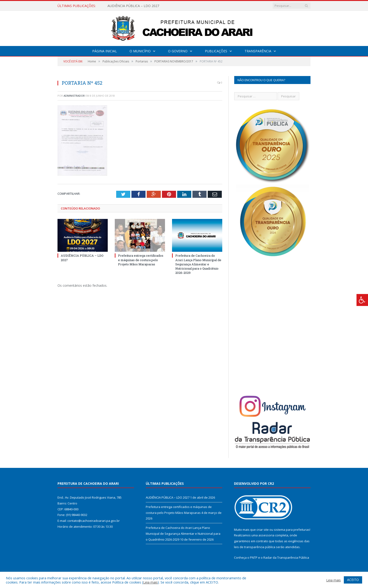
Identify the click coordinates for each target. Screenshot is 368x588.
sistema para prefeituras (292, 530)
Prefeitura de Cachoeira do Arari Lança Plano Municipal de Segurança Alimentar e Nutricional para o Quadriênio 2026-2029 (198, 264)
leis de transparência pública (255, 547)
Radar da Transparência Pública (286, 557)
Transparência (258, 51)
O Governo (178, 51)
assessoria (266, 535)
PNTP (254, 557)
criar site (263, 530)
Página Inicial (105, 51)
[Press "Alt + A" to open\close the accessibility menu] (362, 300)
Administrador (74, 96)
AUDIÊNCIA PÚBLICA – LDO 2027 (133, 6)
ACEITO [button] (353, 580)
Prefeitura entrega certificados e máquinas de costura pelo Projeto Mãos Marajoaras (141, 260)
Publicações (216, 51)
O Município (140, 51)
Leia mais (150, 582)
